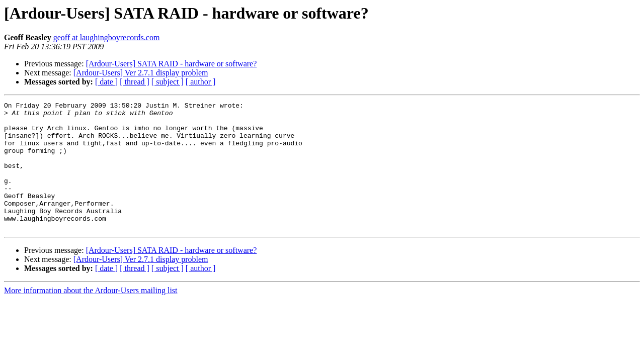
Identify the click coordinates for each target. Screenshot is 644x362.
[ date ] (106, 82)
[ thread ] (135, 82)
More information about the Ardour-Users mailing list (91, 316)
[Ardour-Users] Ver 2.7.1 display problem (141, 73)
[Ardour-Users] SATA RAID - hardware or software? (172, 64)
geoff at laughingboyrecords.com (107, 37)
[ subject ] (168, 82)
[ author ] (201, 82)
